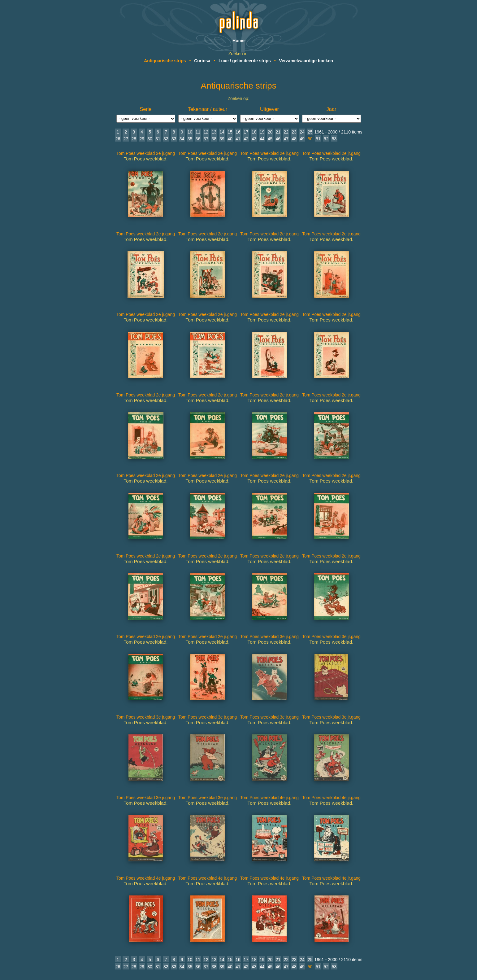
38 (214, 139)
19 (262, 132)
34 (182, 139)
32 (166, 139)
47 (286, 139)
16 (238, 132)
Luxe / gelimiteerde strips (245, 61)
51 (318, 139)
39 (222, 139)
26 (118, 139)
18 (254, 132)
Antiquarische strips (165, 61)
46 (278, 139)
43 (254, 139)
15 (230, 132)
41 (238, 139)
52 (326, 139)
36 (198, 139)
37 (206, 139)
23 (294, 132)
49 (302, 139)
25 (310, 132)
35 (190, 139)
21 (278, 132)
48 (294, 139)
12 (206, 132)
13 (214, 132)
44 (262, 139)
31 (158, 139)
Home (238, 41)
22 (286, 132)
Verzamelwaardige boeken (306, 61)
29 (142, 139)
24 (302, 132)
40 (230, 139)
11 (198, 132)
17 (246, 132)
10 (190, 132)
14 (222, 132)
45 (270, 139)
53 (334, 139)
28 (134, 139)
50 (310, 139)
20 (270, 132)
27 (126, 139)
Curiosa (202, 61)
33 (174, 139)
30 (150, 139)
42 (246, 139)
